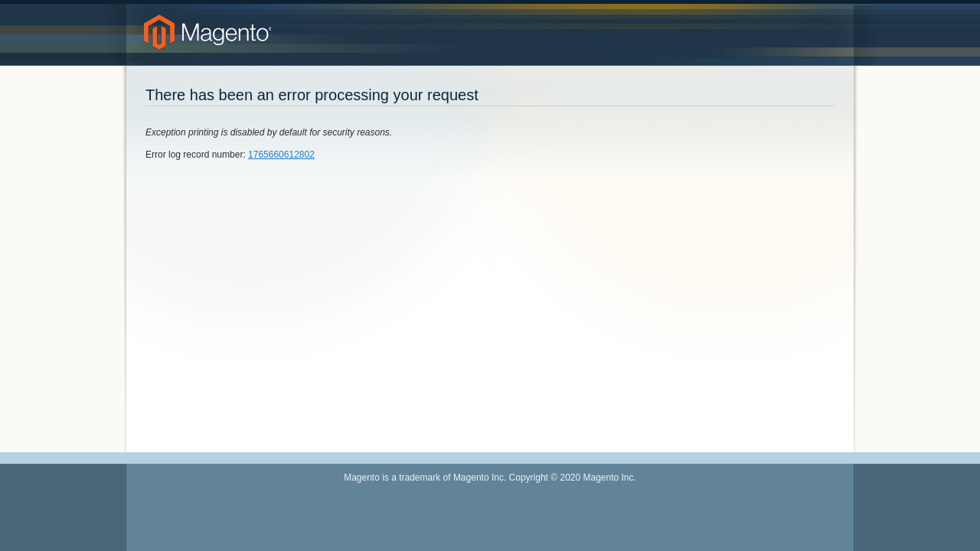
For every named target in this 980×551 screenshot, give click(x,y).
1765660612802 (281, 155)
